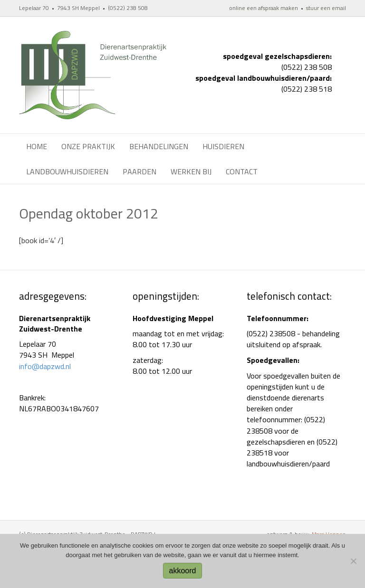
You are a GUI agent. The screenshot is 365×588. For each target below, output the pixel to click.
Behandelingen (159, 146)
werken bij (191, 171)
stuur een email (326, 8)
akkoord (183, 571)
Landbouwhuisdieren (67, 171)
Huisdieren (223, 146)
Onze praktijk (88, 146)
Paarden (139, 171)
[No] (353, 561)
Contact (242, 171)
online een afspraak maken (264, 8)
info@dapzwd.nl (45, 366)
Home (37, 146)
